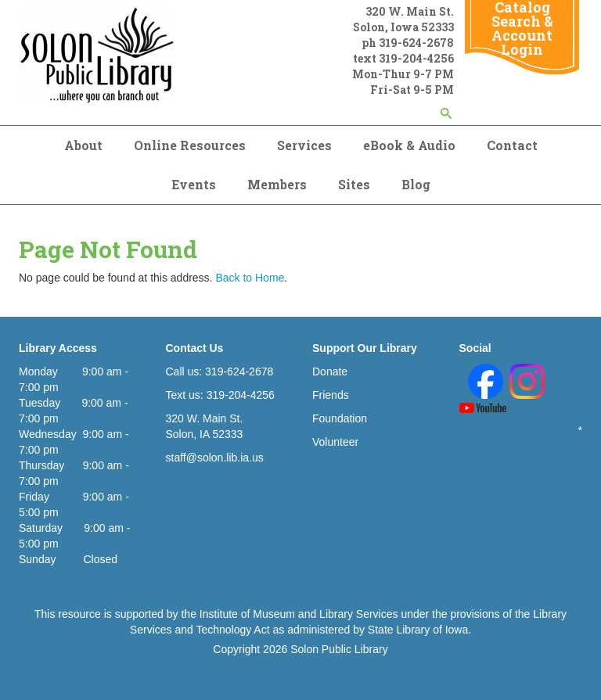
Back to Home (250, 278)
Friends (331, 395)
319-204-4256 (416, 58)
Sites (354, 184)
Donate (330, 372)
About (83, 145)
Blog (416, 184)
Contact (512, 145)
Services (304, 145)
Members (277, 184)
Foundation (340, 418)
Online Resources (190, 145)
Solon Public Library (339, 649)
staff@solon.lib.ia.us (215, 458)
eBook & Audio (409, 145)
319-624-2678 (416, 43)
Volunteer (335, 442)
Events (194, 184)
